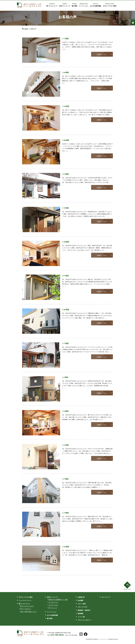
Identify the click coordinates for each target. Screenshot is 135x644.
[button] (127, 586)
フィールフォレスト (29, 5)
